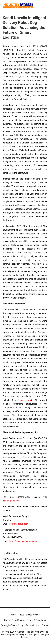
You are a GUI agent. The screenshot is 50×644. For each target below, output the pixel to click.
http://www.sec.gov (22, 400)
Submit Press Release (14, 620)
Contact (45, 625)
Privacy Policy (32, 625)
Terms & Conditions (37, 620)
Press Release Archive (29, 615)
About (13, 615)
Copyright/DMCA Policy (12, 625)
